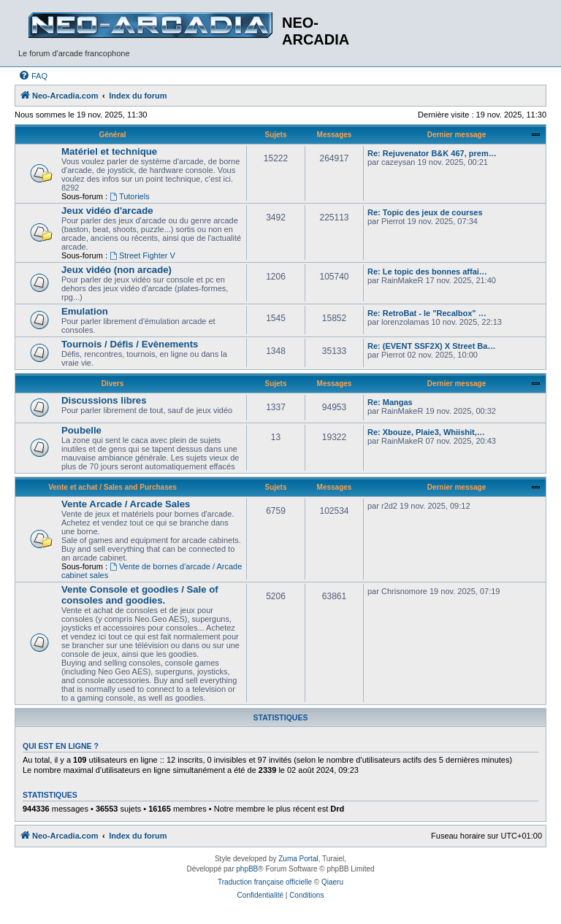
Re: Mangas (390, 402)
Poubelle (81, 430)
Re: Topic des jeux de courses (425, 212)
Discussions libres (104, 400)
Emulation (85, 311)
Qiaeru (332, 882)
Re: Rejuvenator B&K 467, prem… (432, 153)
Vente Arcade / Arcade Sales (126, 504)
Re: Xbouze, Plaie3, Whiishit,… (426, 432)
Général (112, 135)
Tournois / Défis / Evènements (130, 344)
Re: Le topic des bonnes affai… (427, 272)
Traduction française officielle (265, 882)
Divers (113, 384)
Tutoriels (130, 196)
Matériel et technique (109, 151)
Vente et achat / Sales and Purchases (112, 487)
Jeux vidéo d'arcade (107, 211)
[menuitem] (33, 76)
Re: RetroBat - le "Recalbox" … (427, 313)
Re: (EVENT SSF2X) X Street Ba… (431, 346)
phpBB (247, 869)
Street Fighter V (142, 255)
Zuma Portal (298, 859)
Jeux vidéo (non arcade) (117, 270)
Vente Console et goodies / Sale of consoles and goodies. (140, 595)
